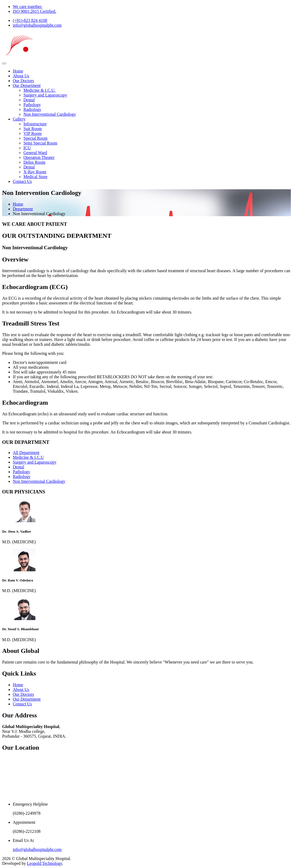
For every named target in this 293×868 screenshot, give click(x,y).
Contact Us (22, 181)
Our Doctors (23, 81)
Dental (29, 100)
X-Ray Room (35, 172)
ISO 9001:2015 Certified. (34, 11)
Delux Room (34, 162)
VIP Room (32, 133)
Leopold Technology (44, 863)
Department (23, 209)
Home (18, 71)
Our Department (27, 85)
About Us (21, 76)
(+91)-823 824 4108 (30, 20)
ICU (27, 148)
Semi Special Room (40, 143)
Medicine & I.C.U (28, 457)
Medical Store (35, 177)
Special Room (35, 138)
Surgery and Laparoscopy (45, 95)
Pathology (32, 105)
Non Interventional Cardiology (50, 114)
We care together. (28, 7)
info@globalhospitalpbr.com (37, 25)
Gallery (19, 119)
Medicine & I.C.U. (39, 90)
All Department (26, 453)
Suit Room (33, 129)
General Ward (35, 153)
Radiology (32, 109)
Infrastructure (35, 124)
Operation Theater (39, 157)
